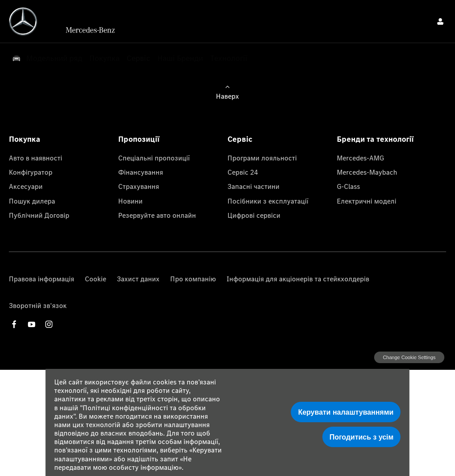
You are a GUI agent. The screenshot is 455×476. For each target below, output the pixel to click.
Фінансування (141, 172)
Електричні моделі (367, 201)
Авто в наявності (36, 158)
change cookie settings (409, 357)
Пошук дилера (32, 201)
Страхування (139, 186)
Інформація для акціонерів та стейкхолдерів (298, 279)
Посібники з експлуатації (268, 201)
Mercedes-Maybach (367, 172)
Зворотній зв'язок (38, 305)
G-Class (348, 186)
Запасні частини (253, 186)
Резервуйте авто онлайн (157, 215)
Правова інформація (42, 279)
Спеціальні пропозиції (154, 158)
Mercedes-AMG (360, 158)
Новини (130, 201)
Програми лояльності (262, 158)
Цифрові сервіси (254, 215)
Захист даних (138, 279)
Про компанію (193, 279)
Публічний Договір (39, 215)
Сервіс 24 (243, 172)
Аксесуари (26, 186)
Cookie (96, 279)
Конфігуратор (31, 172)
